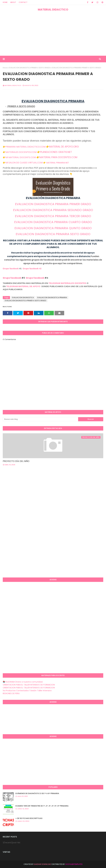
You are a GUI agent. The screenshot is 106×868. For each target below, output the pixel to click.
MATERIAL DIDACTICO (53, 10)
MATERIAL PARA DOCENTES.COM (58, 157)
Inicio (5, 68)
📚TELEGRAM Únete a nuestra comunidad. (23, 682)
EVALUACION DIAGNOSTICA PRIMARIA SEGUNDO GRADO (53, 210)
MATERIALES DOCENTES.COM (21, 152)
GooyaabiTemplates (74, 864)
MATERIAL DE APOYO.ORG (64, 147)
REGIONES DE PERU (11, 693)
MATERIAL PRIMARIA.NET (58, 163)
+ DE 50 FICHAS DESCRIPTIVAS (29, 818)
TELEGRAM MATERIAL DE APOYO (23, 286)
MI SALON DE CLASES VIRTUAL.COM (24, 163)
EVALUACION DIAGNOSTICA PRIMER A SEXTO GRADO (30, 68)
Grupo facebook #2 (32, 268)
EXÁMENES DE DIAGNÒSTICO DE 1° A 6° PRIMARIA (37, 793)
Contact (23, 2)
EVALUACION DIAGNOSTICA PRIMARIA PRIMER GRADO (53, 204)
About (13, 2)
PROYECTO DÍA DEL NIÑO (16, 461)
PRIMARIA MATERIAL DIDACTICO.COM (26, 147)
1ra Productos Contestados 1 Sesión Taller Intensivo (27, 691)
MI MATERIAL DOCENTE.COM (21, 157)
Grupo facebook (11, 268)
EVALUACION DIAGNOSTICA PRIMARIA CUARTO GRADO (53, 222)
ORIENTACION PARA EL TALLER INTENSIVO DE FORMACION (29, 685)
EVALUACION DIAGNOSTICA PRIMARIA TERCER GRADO (53, 216)
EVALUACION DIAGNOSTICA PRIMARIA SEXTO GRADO (53, 234)
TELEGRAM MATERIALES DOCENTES (67, 283)
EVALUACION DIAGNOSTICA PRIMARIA (52, 298)
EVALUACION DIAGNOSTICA (23, 298)
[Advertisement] (53, 34)
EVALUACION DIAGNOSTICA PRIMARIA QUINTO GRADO (53, 228)
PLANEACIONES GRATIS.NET (56, 152)
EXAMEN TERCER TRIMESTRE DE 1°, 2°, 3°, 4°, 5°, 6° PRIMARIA (42, 806)
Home (5, 2)
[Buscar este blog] (40, 419)
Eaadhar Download (42, 864)
